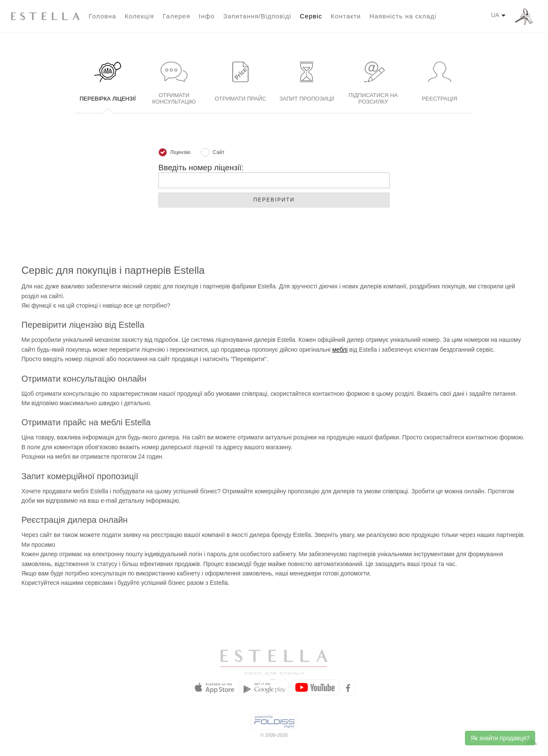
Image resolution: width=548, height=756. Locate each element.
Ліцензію (174, 153)
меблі (340, 350)
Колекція (139, 16)
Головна (102, 16)
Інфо (207, 16)
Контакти (346, 16)
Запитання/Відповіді (257, 16)
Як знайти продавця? (500, 738)
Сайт (213, 153)
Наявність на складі (403, 16)
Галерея (177, 16)
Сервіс (311, 16)
